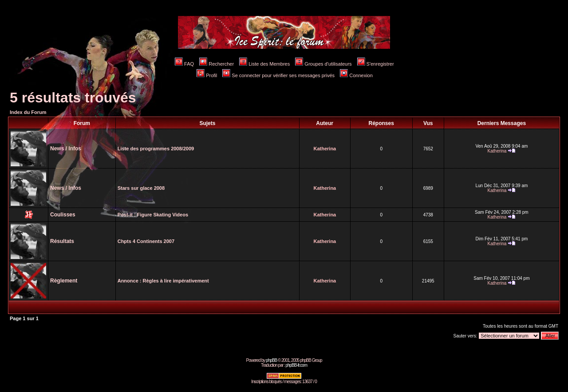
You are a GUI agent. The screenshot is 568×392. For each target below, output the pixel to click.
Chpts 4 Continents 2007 (146, 241)
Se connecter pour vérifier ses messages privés (278, 75)
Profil (207, 75)
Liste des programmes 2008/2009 (156, 149)
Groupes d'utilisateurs (323, 64)
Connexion (356, 75)
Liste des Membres (264, 64)
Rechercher (217, 64)
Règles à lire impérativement (176, 281)
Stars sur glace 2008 (141, 188)
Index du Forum (28, 112)
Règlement (64, 281)
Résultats (62, 241)
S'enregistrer (376, 64)
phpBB (271, 360)
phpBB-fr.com (296, 365)
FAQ (184, 64)
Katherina (325, 149)
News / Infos (66, 149)
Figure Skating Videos (163, 215)
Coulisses (63, 215)
